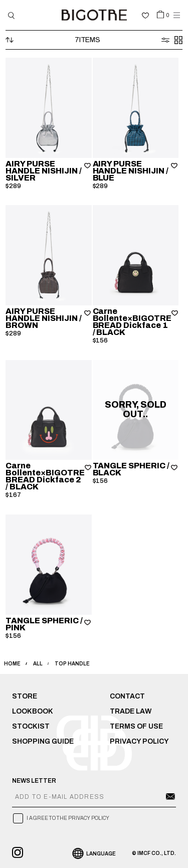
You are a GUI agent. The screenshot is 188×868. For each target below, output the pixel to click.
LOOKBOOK (33, 711)
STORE (25, 696)
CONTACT (127, 696)
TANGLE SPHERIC (131, 469)
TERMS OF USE (136, 726)
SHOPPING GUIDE (43, 741)
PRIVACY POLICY (139, 741)
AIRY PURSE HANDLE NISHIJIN (44, 171)
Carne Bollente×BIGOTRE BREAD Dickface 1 (132, 322)
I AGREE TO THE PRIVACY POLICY (68, 818)
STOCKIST (31, 726)
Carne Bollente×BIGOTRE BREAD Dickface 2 (45, 476)
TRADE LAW (131, 711)
